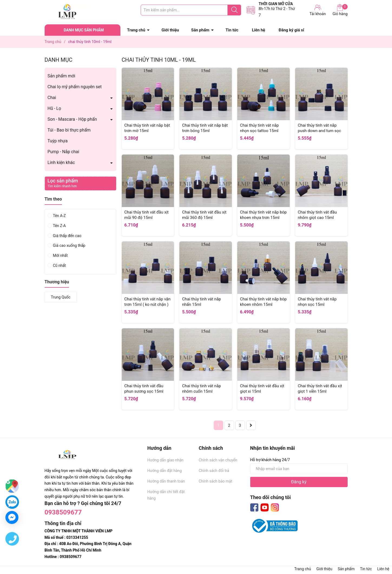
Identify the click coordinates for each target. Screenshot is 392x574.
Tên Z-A (60, 226)
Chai (52, 98)
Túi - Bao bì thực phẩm (69, 130)
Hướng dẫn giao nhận (166, 460)
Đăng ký (299, 482)
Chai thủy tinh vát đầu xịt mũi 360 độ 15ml (204, 215)
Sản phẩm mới (62, 76)
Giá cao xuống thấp (69, 245)
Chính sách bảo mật (216, 481)
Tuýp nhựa (58, 141)
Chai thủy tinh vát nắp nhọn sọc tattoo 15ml (259, 128)
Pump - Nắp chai (63, 152)
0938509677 (63, 512)
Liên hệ (258, 30)
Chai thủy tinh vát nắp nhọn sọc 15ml (317, 302)
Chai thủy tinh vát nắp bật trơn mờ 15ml (147, 128)
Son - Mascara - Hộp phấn (72, 119)
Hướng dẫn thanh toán (166, 481)
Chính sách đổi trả (214, 471)
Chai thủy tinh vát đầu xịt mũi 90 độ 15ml (147, 215)
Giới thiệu (170, 30)
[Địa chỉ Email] (299, 469)
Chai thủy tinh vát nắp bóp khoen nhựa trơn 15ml (263, 215)
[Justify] (234, 10)
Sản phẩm (200, 30)
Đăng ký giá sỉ (291, 30)
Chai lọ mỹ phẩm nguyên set (75, 87)
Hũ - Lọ (54, 108)
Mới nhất (60, 255)
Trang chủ (136, 30)
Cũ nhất (60, 265)
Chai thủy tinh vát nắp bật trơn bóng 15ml (205, 128)
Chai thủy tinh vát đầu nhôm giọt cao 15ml (317, 215)
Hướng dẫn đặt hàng (165, 471)
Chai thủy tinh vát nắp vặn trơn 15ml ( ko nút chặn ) (148, 302)
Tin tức (232, 30)
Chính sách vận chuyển (218, 460)
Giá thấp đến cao (67, 236)
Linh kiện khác (61, 163)
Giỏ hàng (340, 10)
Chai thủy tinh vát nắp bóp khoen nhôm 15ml (263, 302)
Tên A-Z (60, 216)
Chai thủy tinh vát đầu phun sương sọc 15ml (144, 389)
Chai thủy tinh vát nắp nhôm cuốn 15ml (201, 389)
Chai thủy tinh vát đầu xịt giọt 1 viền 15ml (320, 389)
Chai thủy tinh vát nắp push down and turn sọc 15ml (319, 131)
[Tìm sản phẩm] (191, 10)
